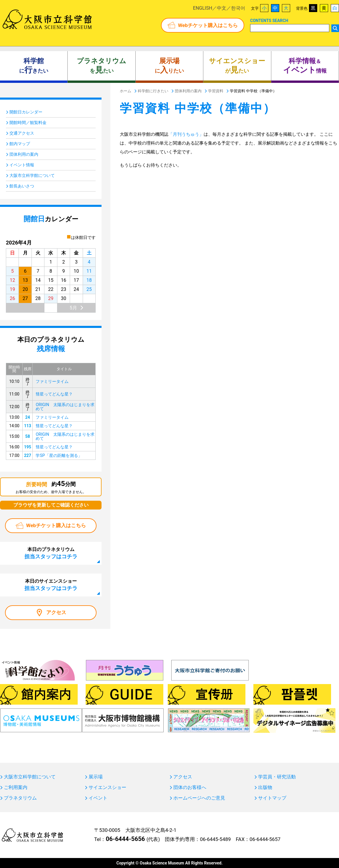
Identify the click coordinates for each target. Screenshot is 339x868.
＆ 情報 (305, 66)
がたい (237, 66)
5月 (73, 308)
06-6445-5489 (215, 839)
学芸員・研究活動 (277, 777)
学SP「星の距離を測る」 (59, 455)
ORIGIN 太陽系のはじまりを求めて (65, 407)
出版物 (265, 787)
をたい (102, 66)
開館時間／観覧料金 (28, 123)
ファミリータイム (52, 381)
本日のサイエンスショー (51, 585)
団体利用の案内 (24, 154)
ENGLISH (203, 8)
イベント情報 (22, 165)
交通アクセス (22, 133)
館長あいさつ (22, 186)
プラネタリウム (20, 798)
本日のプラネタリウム (51, 553)
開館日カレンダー (26, 112)
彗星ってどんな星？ (54, 394)
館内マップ (20, 144)
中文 (222, 8)
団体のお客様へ (190, 787)
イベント (98, 798)
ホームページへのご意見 (199, 798)
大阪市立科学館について (32, 175)
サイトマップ (272, 798)
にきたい (34, 66)
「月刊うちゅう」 (186, 134)
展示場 (96, 777)
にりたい (169, 66)
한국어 (238, 8)
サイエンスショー (107, 787)
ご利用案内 (16, 787)
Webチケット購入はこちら (208, 25)
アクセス (56, 612)
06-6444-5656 (125, 839)
